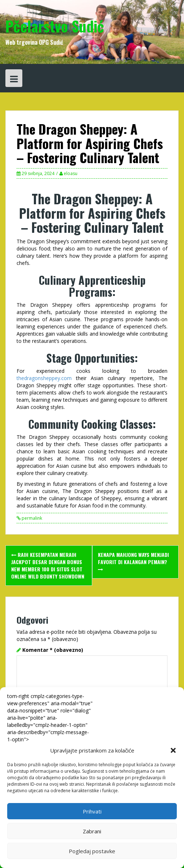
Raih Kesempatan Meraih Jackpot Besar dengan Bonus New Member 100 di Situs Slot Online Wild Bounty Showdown (48, 565)
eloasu (71, 173)
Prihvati (92, 811)
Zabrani (92, 831)
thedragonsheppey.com (44, 378)
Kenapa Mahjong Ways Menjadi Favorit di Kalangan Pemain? (133, 561)
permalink (31, 518)
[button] (173, 750)
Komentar (53, 650)
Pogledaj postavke (92, 851)
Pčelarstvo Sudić (55, 26)
